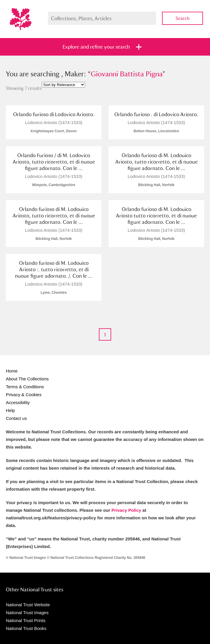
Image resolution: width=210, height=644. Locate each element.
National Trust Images (27, 613)
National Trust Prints (26, 620)
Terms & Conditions (25, 387)
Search (183, 18)
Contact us (16, 418)
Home (12, 371)
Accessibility (18, 402)
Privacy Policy (126, 510)
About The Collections (27, 379)
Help (10, 410)
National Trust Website (28, 605)
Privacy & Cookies (24, 395)
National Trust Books (26, 628)
